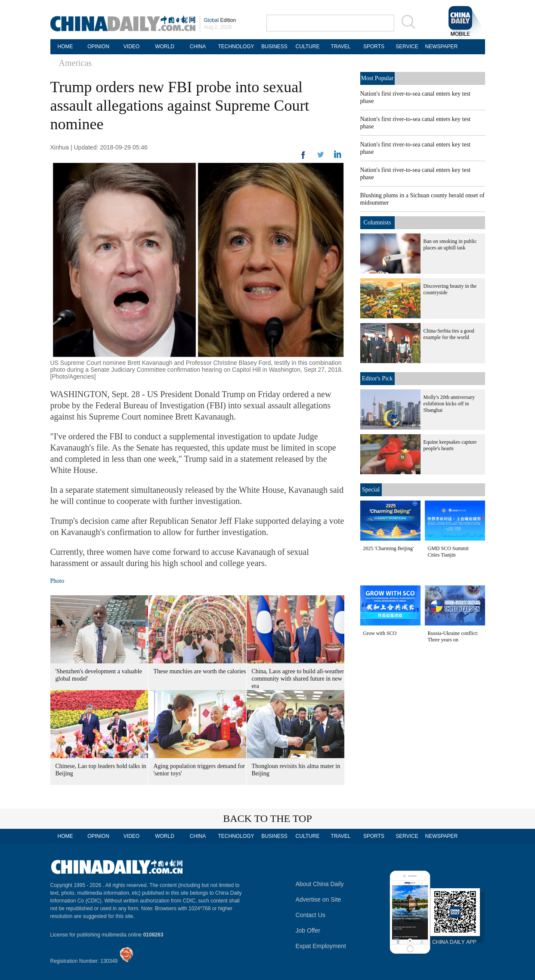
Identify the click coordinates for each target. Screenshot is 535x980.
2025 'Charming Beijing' (389, 548)
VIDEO (131, 47)
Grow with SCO (380, 633)
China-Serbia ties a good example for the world (449, 334)
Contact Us (311, 915)
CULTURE (308, 47)
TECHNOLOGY (236, 47)
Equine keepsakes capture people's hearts (450, 445)
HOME (65, 47)
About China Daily (320, 884)
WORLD (165, 47)
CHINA (198, 47)
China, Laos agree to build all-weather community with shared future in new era (298, 679)
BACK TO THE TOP (267, 818)
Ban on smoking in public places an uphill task (450, 244)
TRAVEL (341, 47)
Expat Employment (321, 946)
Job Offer (308, 930)
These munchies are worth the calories (200, 671)
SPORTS (374, 47)
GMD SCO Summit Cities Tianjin (448, 552)
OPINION (98, 47)
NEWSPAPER (440, 47)
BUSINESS (274, 47)
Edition (220, 20)
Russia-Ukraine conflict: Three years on (453, 636)
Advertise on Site (319, 899)
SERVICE (407, 47)
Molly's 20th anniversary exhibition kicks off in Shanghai (449, 404)
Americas (76, 63)
